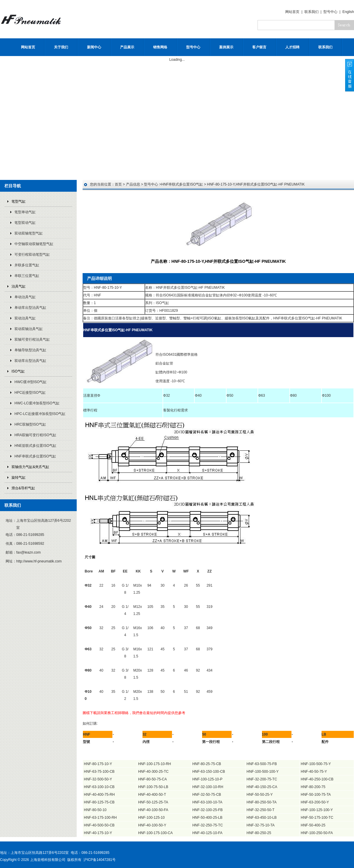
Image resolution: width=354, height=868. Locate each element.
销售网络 (160, 47)
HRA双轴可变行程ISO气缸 (35, 435)
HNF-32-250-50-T (261, 810)
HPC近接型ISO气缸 (30, 393)
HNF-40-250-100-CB (317, 779)
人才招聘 (292, 47)
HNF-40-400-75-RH (99, 795)
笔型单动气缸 (25, 212)
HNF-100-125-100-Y (317, 810)
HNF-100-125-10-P (207, 779)
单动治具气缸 (25, 297)
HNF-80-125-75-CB (99, 802)
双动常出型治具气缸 (30, 361)
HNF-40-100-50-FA (153, 810)
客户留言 (259, 47)
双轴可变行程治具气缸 (32, 339)
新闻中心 (94, 47)
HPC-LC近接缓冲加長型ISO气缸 (40, 414)
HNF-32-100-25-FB (208, 810)
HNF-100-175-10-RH (154, 764)
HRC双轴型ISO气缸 (30, 424)
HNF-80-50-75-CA (152, 779)
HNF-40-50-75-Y (314, 772)
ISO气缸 (18, 371)
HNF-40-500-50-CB (99, 825)
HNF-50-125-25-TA (153, 802)
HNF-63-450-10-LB (262, 818)
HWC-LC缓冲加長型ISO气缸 (37, 403)
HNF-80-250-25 (259, 833)
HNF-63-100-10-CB (99, 787)
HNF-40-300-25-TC (153, 772)
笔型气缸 (19, 201)
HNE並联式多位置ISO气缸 (35, 446)
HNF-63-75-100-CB (99, 772)
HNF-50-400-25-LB (207, 818)
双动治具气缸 (25, 318)
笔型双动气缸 (25, 223)
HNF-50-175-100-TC (317, 818)
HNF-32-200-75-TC (262, 779)
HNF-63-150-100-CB (209, 772)
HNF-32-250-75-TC (208, 825)
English (348, 12)
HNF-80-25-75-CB (207, 764)
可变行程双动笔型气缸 (32, 255)
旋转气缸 (19, 478)
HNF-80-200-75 (313, 787)
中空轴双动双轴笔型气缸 (34, 244)
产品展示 (127, 47)
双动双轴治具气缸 (29, 329)
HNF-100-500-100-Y (263, 772)
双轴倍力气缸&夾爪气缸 (30, 467)
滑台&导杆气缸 (23, 488)
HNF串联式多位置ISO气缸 (35, 456)
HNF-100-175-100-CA (155, 833)
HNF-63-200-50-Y (315, 802)
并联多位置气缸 (27, 265)
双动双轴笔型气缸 (29, 233)
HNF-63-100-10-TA (207, 802)
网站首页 (292, 12)
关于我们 (61, 47)
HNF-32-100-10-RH (208, 787)
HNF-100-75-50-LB (153, 787)
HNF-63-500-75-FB (262, 764)
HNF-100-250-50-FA (317, 833)
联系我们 (312, 12)
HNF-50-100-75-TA (316, 795)
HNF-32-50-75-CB (207, 795)
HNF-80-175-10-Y (98, 764)
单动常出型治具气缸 (30, 308)
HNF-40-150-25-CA (262, 787)
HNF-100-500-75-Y (316, 764)
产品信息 (133, 184)
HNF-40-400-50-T (152, 795)
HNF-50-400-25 (313, 825)
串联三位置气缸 (27, 276)
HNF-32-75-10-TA (261, 825)
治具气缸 (19, 286)
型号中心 (330, 12)
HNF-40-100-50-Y (152, 825)
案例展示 (226, 47)
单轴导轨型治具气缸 (30, 350)
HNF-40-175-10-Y (98, 833)
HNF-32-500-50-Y (98, 779)
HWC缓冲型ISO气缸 (31, 382)
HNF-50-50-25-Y (260, 795)
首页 (118, 184)
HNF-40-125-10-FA (207, 833)
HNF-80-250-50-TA (262, 802)
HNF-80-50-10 (95, 810)
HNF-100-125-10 (151, 818)
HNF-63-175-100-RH (100, 818)
